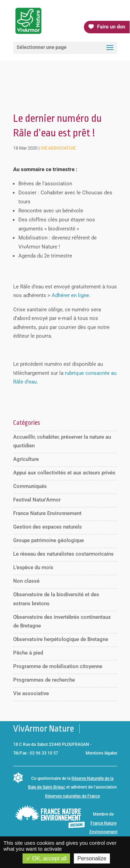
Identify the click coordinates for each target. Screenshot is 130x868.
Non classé (26, 581)
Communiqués (30, 486)
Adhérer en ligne (70, 295)
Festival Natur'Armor (37, 500)
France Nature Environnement (47, 513)
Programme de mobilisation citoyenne (58, 666)
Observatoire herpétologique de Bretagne (61, 639)
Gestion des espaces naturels (47, 527)
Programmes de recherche (44, 680)
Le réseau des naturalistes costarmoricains (63, 554)
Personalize (92, 858)
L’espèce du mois (33, 567)
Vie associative (58, 148)
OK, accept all (46, 858)
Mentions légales (101, 753)
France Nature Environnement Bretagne (103, 832)
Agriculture (26, 459)
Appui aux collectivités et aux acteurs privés (64, 473)
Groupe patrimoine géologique (49, 540)
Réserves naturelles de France (72, 796)
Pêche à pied (28, 653)
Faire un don (111, 27)
